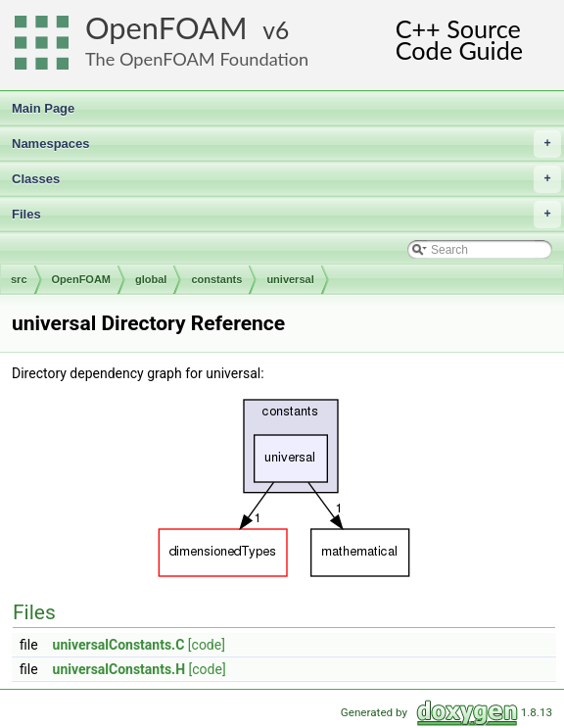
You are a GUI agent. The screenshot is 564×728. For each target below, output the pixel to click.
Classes (286, 179)
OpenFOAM (166, 28)
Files (286, 215)
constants (216, 279)
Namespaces (286, 144)
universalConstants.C (119, 645)
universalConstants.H (119, 669)
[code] (207, 645)
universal (290, 279)
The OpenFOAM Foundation (197, 59)
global (151, 279)
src (19, 279)
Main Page (43, 108)
